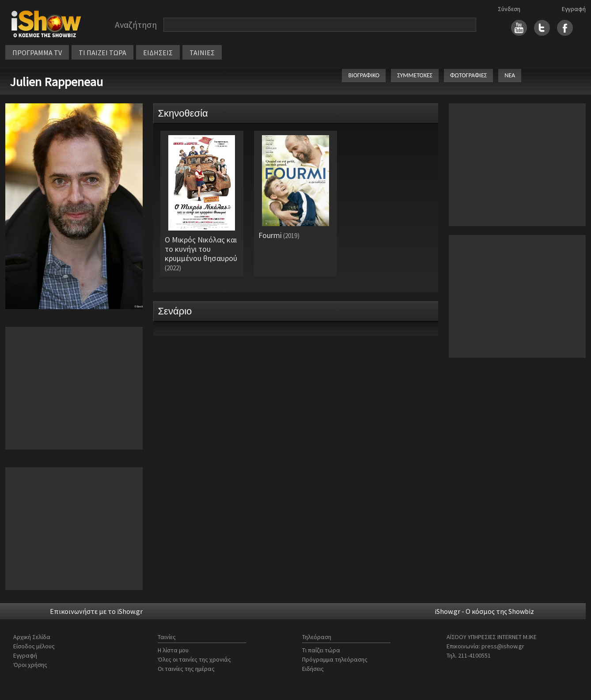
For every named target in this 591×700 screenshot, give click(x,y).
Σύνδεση (509, 9)
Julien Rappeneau (56, 82)
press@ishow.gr (503, 646)
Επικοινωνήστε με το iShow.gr (96, 611)
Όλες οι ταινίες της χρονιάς (194, 659)
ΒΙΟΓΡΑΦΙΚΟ (364, 75)
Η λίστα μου (173, 650)
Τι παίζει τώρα (321, 650)
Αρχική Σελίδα (32, 637)
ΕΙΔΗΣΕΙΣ (158, 53)
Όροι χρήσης (30, 665)
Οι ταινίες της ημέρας (186, 669)
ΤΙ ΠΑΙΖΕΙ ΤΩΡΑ (102, 53)
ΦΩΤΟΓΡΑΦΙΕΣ (468, 75)
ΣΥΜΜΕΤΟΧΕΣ (415, 75)
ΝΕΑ (510, 75)
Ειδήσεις (313, 669)
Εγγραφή (574, 9)
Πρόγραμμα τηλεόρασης (335, 659)
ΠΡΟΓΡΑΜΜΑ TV (37, 53)
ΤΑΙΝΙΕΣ (202, 53)
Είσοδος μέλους (34, 646)
